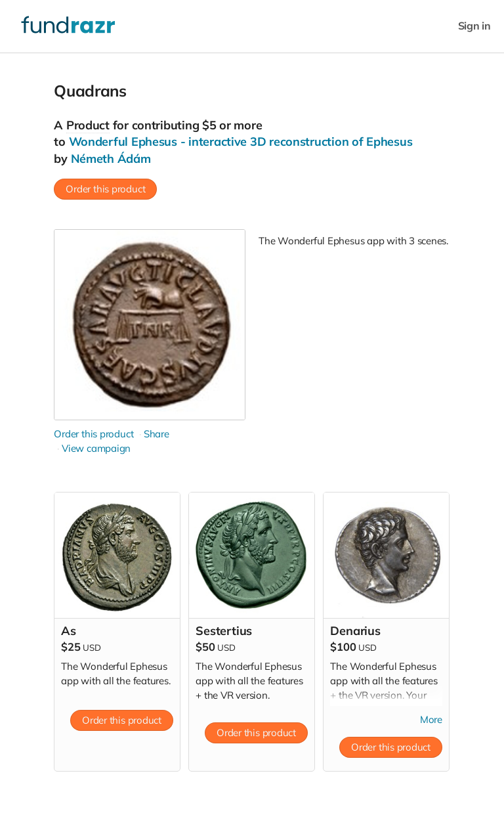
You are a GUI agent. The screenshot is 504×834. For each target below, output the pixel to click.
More (431, 719)
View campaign (96, 448)
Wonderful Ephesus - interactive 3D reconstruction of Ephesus (241, 142)
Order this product (105, 189)
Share (157, 434)
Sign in (474, 26)
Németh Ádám (111, 159)
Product (88, 125)
